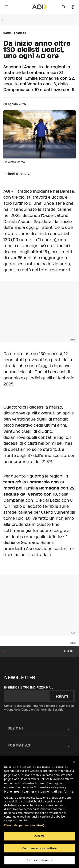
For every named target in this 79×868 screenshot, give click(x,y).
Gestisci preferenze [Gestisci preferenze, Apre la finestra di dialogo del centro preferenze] (40, 860)
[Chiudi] (74, 762)
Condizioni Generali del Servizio (42, 710)
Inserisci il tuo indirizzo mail (29, 687)
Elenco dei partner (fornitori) (24, 825)
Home (7, 33)
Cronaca (20, 33)
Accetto (39, 836)
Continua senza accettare (39, 848)
